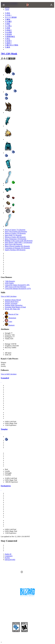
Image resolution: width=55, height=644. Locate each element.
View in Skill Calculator (9, 296)
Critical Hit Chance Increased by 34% (17, 285)
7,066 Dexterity (10, 281)
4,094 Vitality (9, 283)
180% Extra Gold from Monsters (16, 287)
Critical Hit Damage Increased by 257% (18, 289)
